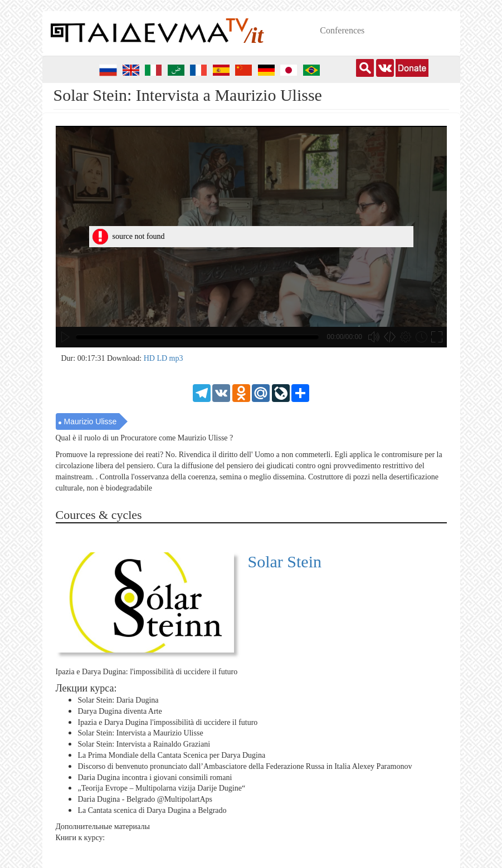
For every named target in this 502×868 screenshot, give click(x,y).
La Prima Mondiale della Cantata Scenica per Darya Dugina (172, 755)
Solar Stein (285, 561)
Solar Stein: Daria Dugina (118, 700)
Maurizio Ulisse (91, 421)
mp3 (176, 358)
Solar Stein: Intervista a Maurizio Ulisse (141, 733)
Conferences (342, 30)
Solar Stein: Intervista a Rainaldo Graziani (144, 744)
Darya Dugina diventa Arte (120, 711)
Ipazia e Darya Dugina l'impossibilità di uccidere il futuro (168, 722)
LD (163, 358)
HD (150, 358)
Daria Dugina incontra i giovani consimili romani (155, 777)
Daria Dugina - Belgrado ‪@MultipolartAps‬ (145, 799)
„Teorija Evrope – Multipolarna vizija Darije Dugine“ (162, 788)
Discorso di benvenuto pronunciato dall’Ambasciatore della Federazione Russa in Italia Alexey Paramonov (245, 766)
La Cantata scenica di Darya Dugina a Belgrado (152, 810)
